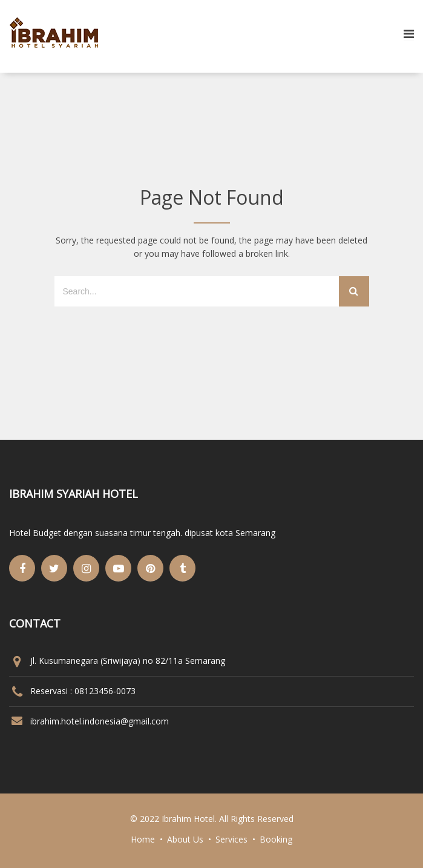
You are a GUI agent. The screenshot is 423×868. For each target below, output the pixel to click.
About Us (185, 839)
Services (231, 839)
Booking (276, 839)
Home (143, 839)
